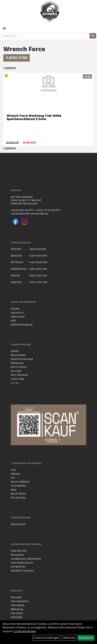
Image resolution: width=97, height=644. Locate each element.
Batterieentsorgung (22, 324)
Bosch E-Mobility (20, 482)
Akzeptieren (86, 638)
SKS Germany (18, 498)
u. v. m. (15, 383)
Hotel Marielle (19, 551)
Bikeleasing (17, 363)
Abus (14, 490)
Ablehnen (69, 638)
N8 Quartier (17, 555)
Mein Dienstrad (19, 375)
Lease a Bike (18, 379)
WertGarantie (18, 524)
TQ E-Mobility (18, 486)
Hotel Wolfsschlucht (22, 563)
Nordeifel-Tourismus (22, 571)
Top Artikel (17, 613)
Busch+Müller (19, 494)
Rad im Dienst (19, 367)
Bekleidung (17, 609)
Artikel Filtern (17, 58)
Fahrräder (16, 597)
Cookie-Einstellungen (47, 638)
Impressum (17, 313)
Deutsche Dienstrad (22, 359)
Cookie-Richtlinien (25, 631)
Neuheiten (17, 617)
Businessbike (18, 355)
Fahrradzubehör (20, 601)
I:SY (13, 478)
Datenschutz (18, 317)
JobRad (15, 351)
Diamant (16, 474)
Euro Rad (16, 371)
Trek (13, 470)
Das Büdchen (18, 567)
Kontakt (15, 309)
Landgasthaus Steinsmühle (26, 559)
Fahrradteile (18, 605)
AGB (13, 321)
